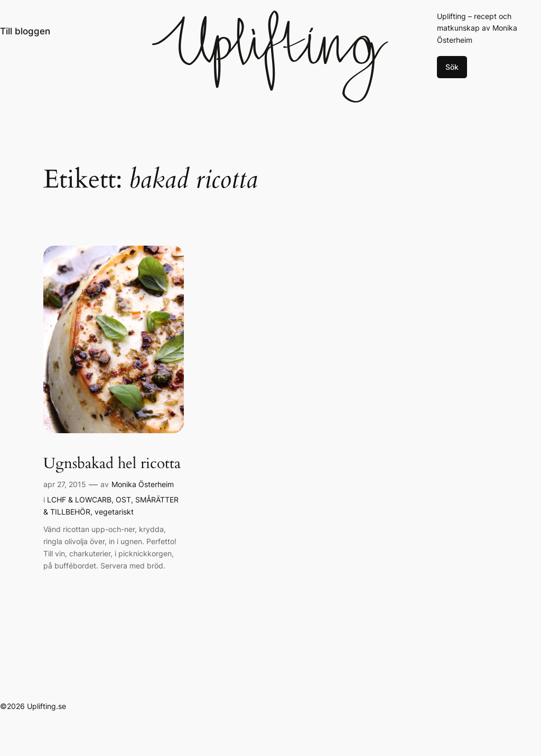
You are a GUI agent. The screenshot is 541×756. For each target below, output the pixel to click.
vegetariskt (114, 512)
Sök (452, 67)
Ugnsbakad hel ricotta (112, 464)
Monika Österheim (143, 484)
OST (123, 500)
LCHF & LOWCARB (79, 500)
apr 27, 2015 (65, 484)
